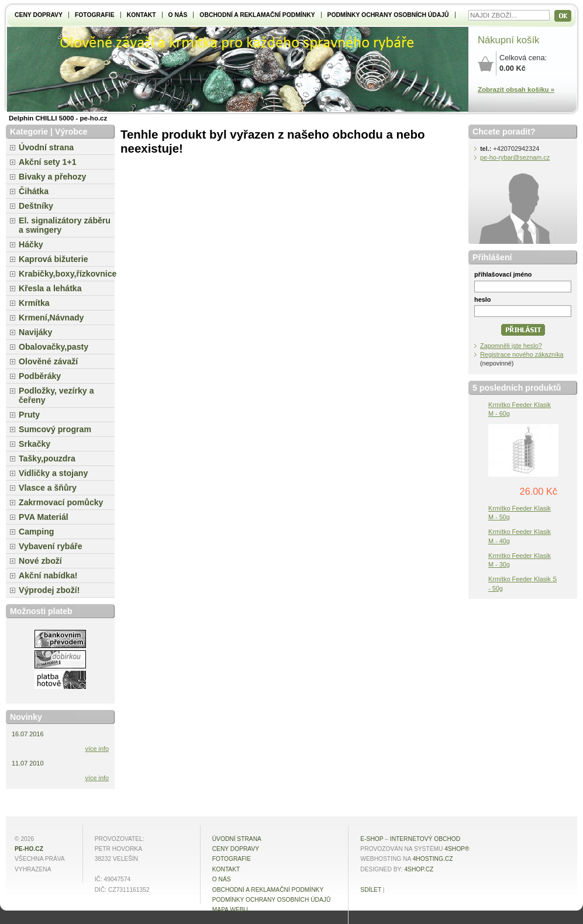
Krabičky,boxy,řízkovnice (67, 274)
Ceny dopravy (39, 15)
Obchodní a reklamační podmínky (257, 15)
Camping (36, 532)
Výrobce (71, 132)
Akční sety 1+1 (48, 162)
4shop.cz (419, 869)
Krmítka (34, 303)
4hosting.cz (433, 859)
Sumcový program (55, 429)
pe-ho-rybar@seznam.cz (515, 157)
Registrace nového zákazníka (522, 354)
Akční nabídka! (48, 575)
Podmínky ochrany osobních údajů (388, 15)
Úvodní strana (46, 147)
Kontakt (142, 15)
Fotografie (95, 15)
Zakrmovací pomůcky (61, 502)
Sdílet (371, 890)
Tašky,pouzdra (47, 458)
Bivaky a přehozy (52, 177)
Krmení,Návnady (51, 318)
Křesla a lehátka (50, 288)
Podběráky (40, 376)
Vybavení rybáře (51, 546)
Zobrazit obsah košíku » (516, 89)
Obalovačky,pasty (54, 347)
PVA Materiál (44, 517)
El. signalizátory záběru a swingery (65, 225)
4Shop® (457, 849)
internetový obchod (425, 839)
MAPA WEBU (230, 910)
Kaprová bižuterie (54, 259)
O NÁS (178, 15)
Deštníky (36, 206)
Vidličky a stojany (53, 473)
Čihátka (34, 191)
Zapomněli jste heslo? (511, 346)
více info (97, 749)
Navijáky (35, 332)
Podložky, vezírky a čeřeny (56, 395)
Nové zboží (40, 561)
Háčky (31, 244)
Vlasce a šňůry (48, 488)
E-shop (372, 839)
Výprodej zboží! (49, 590)
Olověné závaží (48, 361)
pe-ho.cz (29, 849)
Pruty (29, 415)
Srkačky (35, 444)
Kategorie (29, 132)
